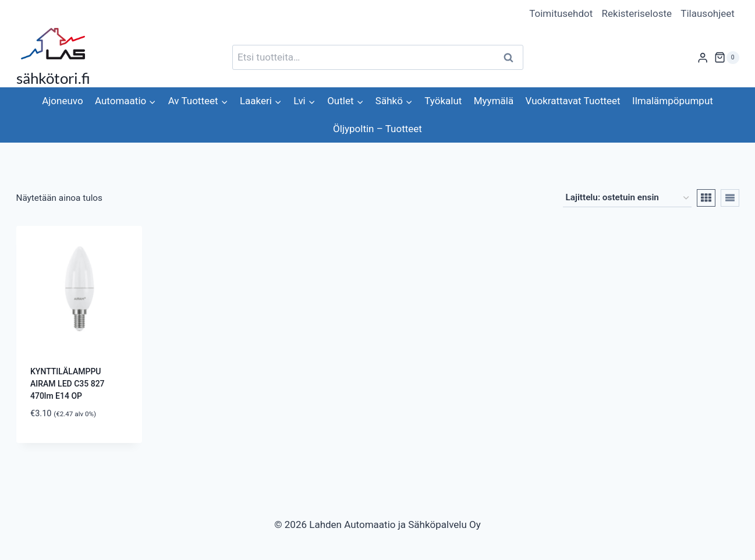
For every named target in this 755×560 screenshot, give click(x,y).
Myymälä (494, 101)
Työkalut (443, 101)
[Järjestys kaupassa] (627, 198)
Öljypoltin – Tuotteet (377, 129)
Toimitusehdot (561, 13)
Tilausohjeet (708, 13)
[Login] (703, 57)
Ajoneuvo (62, 101)
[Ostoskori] (726, 58)
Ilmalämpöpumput (673, 101)
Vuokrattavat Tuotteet (573, 101)
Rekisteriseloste (637, 13)
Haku (512, 57)
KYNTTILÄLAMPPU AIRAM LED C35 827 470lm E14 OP (68, 384)
